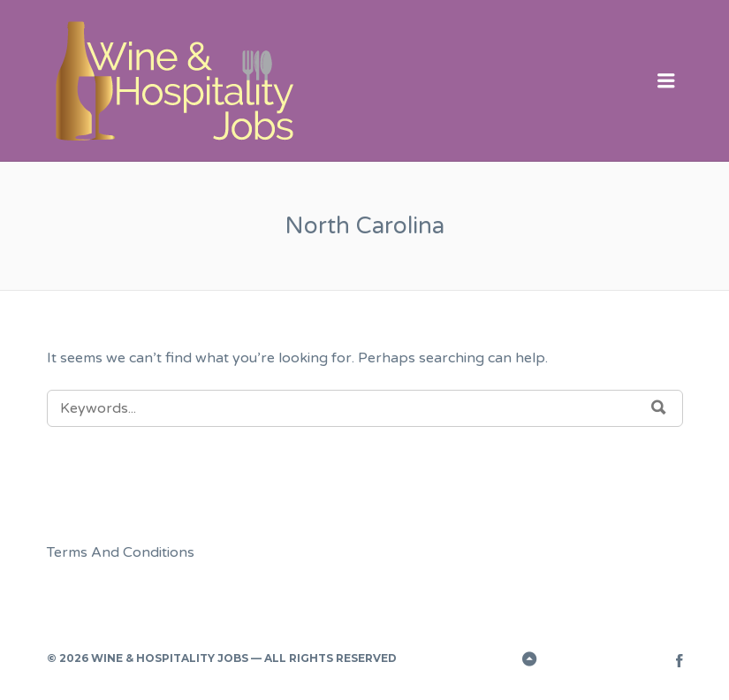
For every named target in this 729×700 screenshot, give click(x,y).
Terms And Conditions (121, 552)
